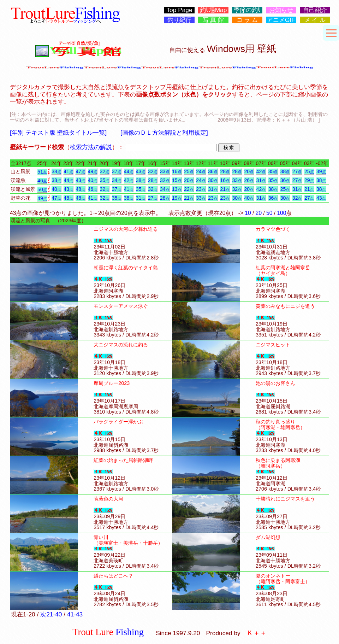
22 (189, 189)
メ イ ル (315, 20)
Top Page (179, 10)
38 (56, 171)
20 (249, 171)
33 (165, 171)
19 (177, 198)
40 (93, 180)
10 (248, 213)
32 (105, 171)
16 (177, 171)
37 (117, 171)
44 (129, 171)
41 (68, 171)
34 (117, 180)
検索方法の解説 (91, 147)
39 (321, 171)
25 (189, 171)
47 (80, 171)
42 (261, 171)
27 (297, 171)
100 (281, 213)
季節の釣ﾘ (247, 10)
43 (141, 171)
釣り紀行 (179, 20)
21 (225, 189)
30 (213, 180)
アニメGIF (281, 20)
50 (42, 189)
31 (261, 180)
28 (225, 171)
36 (213, 171)
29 (309, 180)
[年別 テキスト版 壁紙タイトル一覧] (58, 133)
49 (93, 171)
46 (42, 181)
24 (201, 171)
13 (177, 189)
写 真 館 (213, 20)
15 (177, 180)
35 (273, 171)
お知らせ (281, 10)
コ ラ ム (247, 20)
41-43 (75, 614)
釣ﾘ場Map (213, 10)
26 (249, 180)
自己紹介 (315, 10)
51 (42, 172)
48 (80, 189)
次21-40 (51, 614)
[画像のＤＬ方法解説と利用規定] (164, 133)
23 (201, 189)
